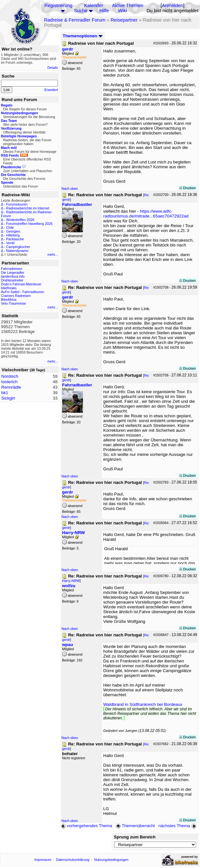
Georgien (13, 231)
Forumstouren (17, 204)
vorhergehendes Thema (86, 826)
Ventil (10, 243)
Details (53, 68)
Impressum (43, 860)
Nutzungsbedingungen (111, 860)
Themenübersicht (135, 826)
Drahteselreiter (12, 280)
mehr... (53, 254)
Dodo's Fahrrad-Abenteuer (21, 284)
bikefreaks (9, 288)
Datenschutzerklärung (73, 860)
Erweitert (51, 90)
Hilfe (104, 11)
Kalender (94, 5)
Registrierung (58, 5)
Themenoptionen (83, 36)
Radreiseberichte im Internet (28, 208)
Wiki (123, 11)
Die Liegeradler (13, 272)
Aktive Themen (127, 5)
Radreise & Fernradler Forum (75, 20)
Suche (81, 11)
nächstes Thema (178, 826)
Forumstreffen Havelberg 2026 (29, 224)
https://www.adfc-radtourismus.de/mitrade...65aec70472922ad (146, 214)
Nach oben (70, 189)
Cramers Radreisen (16, 296)
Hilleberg (13, 235)
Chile (10, 227)
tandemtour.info (13, 276)
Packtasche (15, 239)
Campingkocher (18, 247)
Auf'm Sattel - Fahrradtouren (23, 292)
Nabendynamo (17, 251)
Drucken (188, 188)
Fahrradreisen (12, 269)
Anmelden (172, 5)
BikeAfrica (9, 300)
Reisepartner (124, 20)
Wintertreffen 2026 (20, 220)
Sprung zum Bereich (135, 837)
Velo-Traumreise (14, 303)
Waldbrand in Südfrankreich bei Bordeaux (143, 704)
